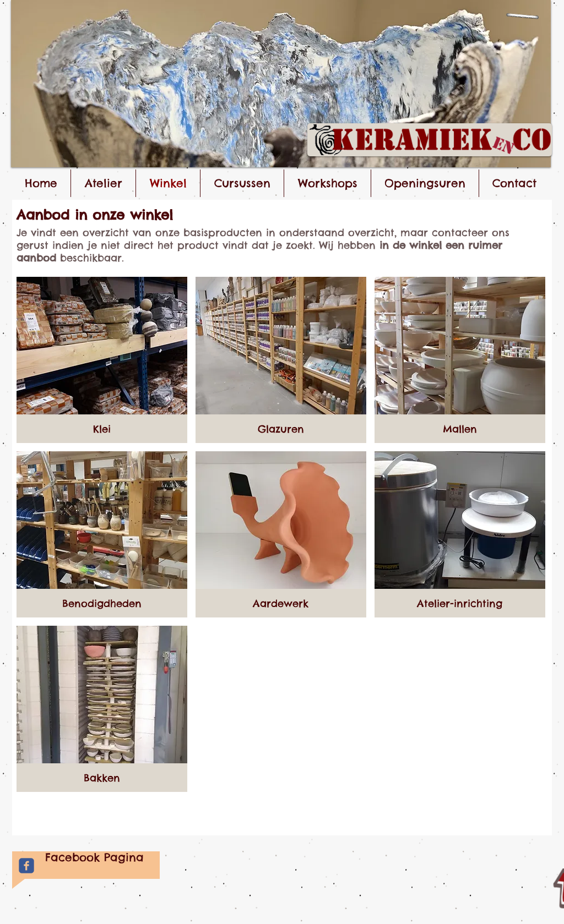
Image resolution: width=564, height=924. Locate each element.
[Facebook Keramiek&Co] (26, 866)
